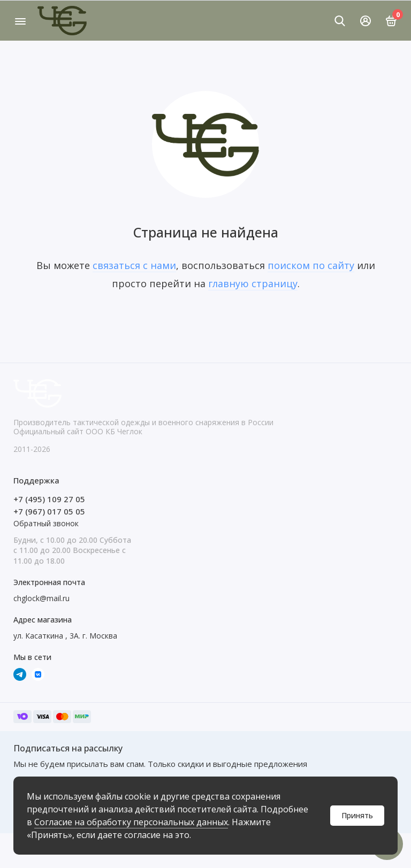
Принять (357, 815)
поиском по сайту (311, 265)
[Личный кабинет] (366, 21)
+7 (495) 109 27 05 (49, 499)
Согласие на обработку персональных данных (131, 822)
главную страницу (253, 283)
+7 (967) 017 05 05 (49, 511)
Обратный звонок (46, 523)
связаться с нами (134, 265)
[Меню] (20, 21)
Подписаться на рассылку (68, 748)
